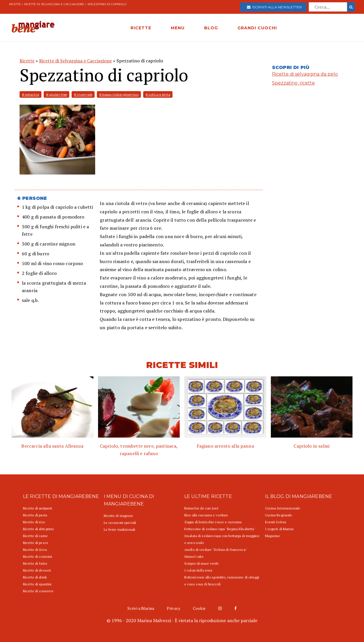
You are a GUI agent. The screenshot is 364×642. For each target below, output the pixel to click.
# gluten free (56, 94)
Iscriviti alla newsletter (274, 7)
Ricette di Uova (35, 550)
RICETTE (141, 28)
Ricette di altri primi (38, 529)
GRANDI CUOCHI (257, 28)
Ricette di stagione (118, 516)
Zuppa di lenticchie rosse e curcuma (213, 522)
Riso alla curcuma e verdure (206, 515)
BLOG (211, 28)
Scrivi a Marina (141, 608)
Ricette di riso (34, 522)
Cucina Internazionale (283, 508)
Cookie (199, 608)
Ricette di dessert (37, 570)
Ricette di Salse (35, 563)
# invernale (83, 94)
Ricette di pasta (35, 515)
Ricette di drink (35, 577)
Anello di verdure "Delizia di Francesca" (216, 550)
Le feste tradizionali (120, 529)
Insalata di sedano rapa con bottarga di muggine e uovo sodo (222, 539)
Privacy (174, 608)
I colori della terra (198, 570)
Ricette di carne (35, 536)
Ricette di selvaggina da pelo (305, 74)
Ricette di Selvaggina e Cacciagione (54, 4)
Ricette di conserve (38, 591)
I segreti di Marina (279, 529)
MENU (178, 28)
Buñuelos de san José (201, 508)
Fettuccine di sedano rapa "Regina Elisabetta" (220, 529)
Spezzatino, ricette (293, 83)
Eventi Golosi (276, 522)
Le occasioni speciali (120, 523)
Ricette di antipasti (38, 508)
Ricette (15, 4)
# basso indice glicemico (119, 94)
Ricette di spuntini (37, 584)
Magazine (273, 536)
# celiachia (30, 94)
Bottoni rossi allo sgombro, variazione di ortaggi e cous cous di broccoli (222, 581)
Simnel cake (194, 556)
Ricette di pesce (36, 543)
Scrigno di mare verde (202, 563)
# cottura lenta (158, 94)
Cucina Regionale (279, 515)
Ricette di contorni (38, 556)
